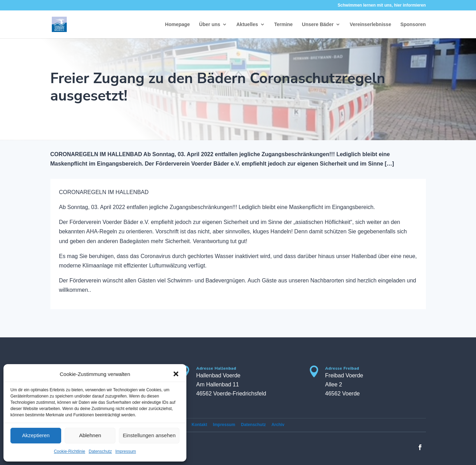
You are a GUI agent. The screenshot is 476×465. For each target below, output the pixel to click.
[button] (176, 374)
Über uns (210, 25)
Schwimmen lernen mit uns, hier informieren (382, 5)
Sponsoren (413, 25)
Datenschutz (100, 451)
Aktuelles (247, 25)
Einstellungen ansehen (149, 435)
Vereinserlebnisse (370, 25)
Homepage (178, 25)
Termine (283, 25)
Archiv (278, 425)
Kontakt (199, 425)
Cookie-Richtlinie (70, 451)
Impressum (126, 451)
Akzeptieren (36, 435)
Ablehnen (90, 435)
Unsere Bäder (318, 25)
